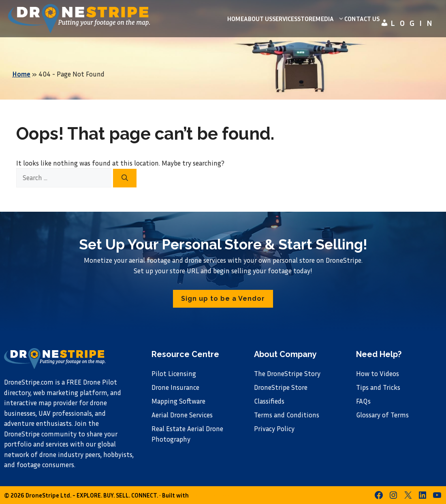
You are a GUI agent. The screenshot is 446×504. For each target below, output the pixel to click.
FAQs (363, 401)
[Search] (125, 178)
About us (258, 19)
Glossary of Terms (382, 415)
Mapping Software (178, 401)
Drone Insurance (175, 387)
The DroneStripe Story (287, 373)
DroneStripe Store (281, 387)
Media (330, 19)
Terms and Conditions (287, 415)
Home (236, 19)
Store (306, 19)
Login (409, 23)
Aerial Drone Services (182, 415)
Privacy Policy (274, 429)
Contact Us (362, 19)
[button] (223, 299)
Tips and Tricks (378, 387)
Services (285, 19)
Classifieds (269, 401)
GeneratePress (210, 495)
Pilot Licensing (174, 373)
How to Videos (378, 373)
